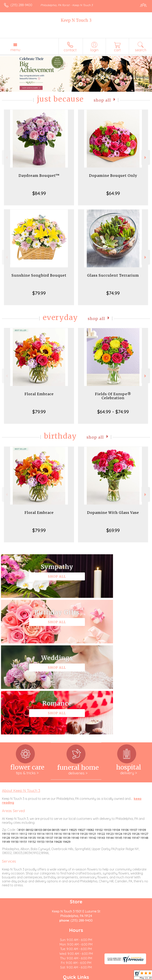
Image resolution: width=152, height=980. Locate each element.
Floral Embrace (39, 394)
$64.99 (113, 193)
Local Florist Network (66, 977)
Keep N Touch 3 (76, 20)
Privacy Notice (38, 977)
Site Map (91, 977)
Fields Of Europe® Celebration (113, 396)
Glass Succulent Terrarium (113, 275)
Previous (6, 158)
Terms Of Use (15, 977)
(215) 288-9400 (21, 5)
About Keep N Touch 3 (21, 699)
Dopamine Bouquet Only (113, 176)
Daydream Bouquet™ (39, 176)
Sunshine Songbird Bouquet (39, 275)
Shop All (102, 100)
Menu (15, 50)
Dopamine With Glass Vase (113, 513)
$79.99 (39, 293)
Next (146, 158)
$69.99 (113, 530)
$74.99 (113, 293)
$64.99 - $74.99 (113, 412)
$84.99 (39, 193)
